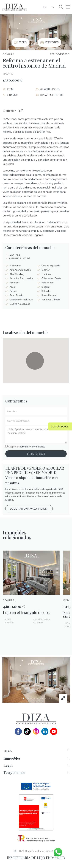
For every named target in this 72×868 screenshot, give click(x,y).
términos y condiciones (33, 446)
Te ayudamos (14, 772)
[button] (68, 7)
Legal (8, 765)
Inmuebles (12, 758)
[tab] (36, 751)
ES (45, 7)
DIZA (8, 751)
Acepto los (27, 446)
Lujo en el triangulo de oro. (27, 612)
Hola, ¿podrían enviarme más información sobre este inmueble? (36, 435)
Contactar (9, 111)
